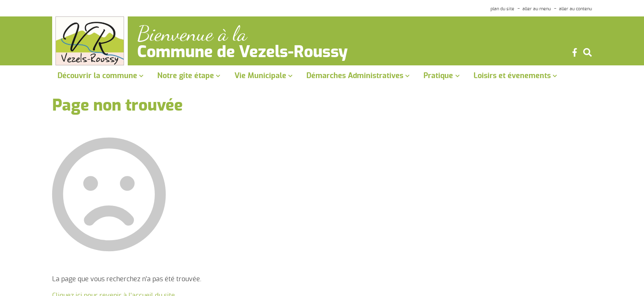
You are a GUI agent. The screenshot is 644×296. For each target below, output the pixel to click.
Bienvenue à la (192, 34)
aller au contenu (575, 9)
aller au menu (537, 9)
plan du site (502, 9)
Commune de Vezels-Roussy (243, 53)
